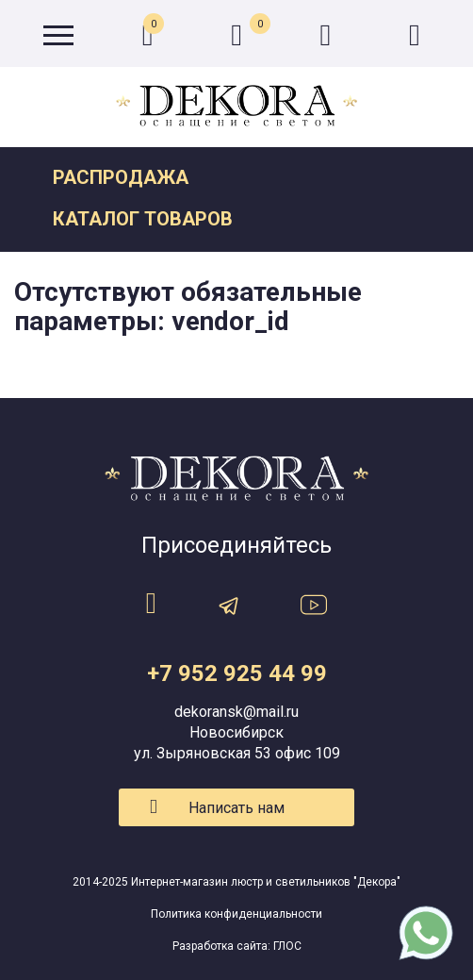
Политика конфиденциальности (236, 914)
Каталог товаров (143, 219)
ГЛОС (287, 946)
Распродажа (121, 177)
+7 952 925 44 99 (237, 673)
